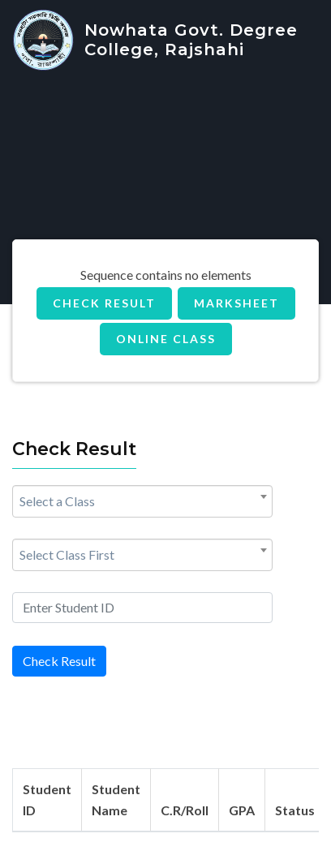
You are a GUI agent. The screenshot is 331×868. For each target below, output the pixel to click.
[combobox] (142, 501)
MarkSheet (236, 303)
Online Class (166, 339)
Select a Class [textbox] (57, 501)
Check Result (104, 303)
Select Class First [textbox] (67, 554)
